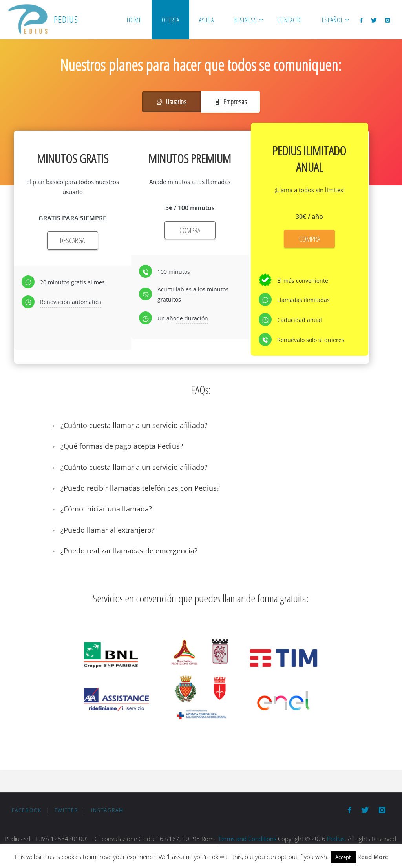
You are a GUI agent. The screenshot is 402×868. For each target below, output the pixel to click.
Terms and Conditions (247, 839)
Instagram (107, 810)
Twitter (66, 810)
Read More (373, 857)
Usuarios (172, 102)
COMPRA (190, 230)
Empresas (230, 102)
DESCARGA (72, 240)
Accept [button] (343, 857)
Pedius (336, 839)
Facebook (27, 810)
